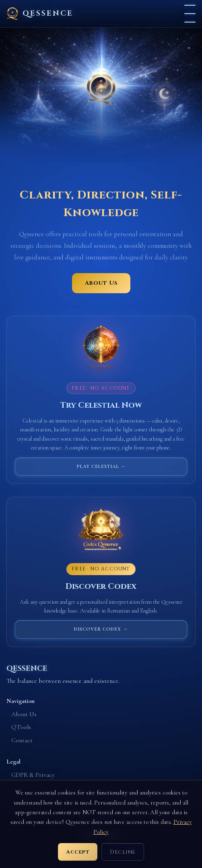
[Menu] (190, 14)
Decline (123, 852)
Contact (22, 740)
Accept (78, 852)
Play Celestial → (101, 466)
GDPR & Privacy (33, 775)
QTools (21, 727)
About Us (101, 283)
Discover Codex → (101, 629)
